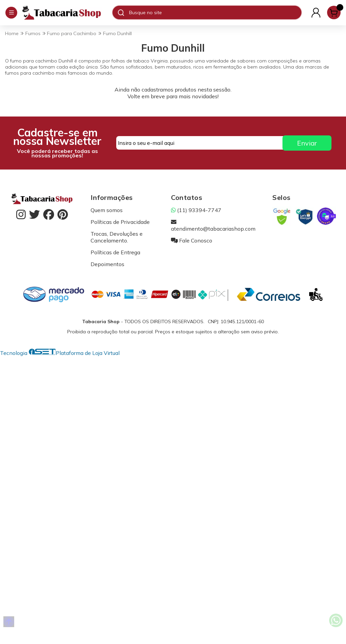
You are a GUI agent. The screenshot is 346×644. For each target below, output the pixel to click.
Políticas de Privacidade (120, 222)
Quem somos (107, 210)
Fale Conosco (192, 240)
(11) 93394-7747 (196, 210)
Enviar (307, 143)
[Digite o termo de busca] (215, 12)
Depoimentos (107, 264)
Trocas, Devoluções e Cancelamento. (117, 237)
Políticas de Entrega (115, 252)
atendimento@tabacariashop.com (213, 225)
